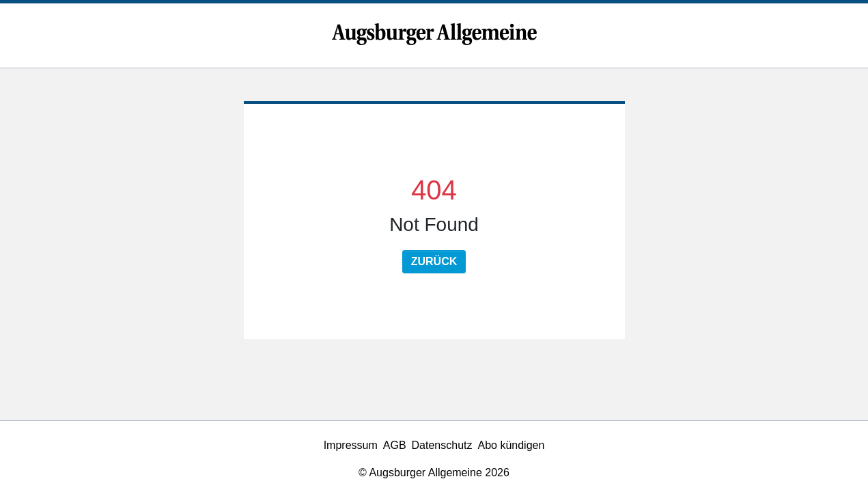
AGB (395, 445)
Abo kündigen (512, 445)
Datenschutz (442, 445)
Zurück (434, 261)
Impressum (351, 445)
